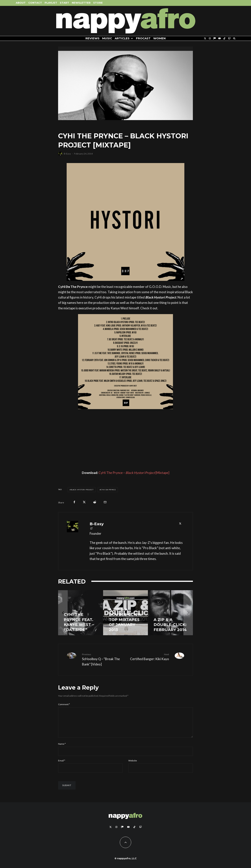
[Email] (105, 502)
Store (98, 3)
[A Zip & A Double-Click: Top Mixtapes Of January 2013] (126, 613)
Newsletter (81, 3)
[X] (205, 38)
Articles (122, 38)
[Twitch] (229, 38)
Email (62, 765)
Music (107, 38)
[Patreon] (215, 38)
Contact (35, 3)
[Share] (74, 502)
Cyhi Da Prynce (108, 490)
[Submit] (95, 502)
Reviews (92, 38)
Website (133, 765)
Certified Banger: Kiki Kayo (149, 657)
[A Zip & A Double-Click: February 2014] (170, 613)
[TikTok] (224, 38)
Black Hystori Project (82, 490)
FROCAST (143, 38)
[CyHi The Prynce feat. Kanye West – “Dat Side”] (81, 613)
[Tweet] (84, 502)
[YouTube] (219, 38)
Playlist (51, 3)
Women (159, 38)
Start (64, 3)
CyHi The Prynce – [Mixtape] (134, 473)
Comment (64, 704)
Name (62, 748)
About (21, 3)
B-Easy (67, 154)
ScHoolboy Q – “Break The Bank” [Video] (102, 659)
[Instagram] (210, 38)
